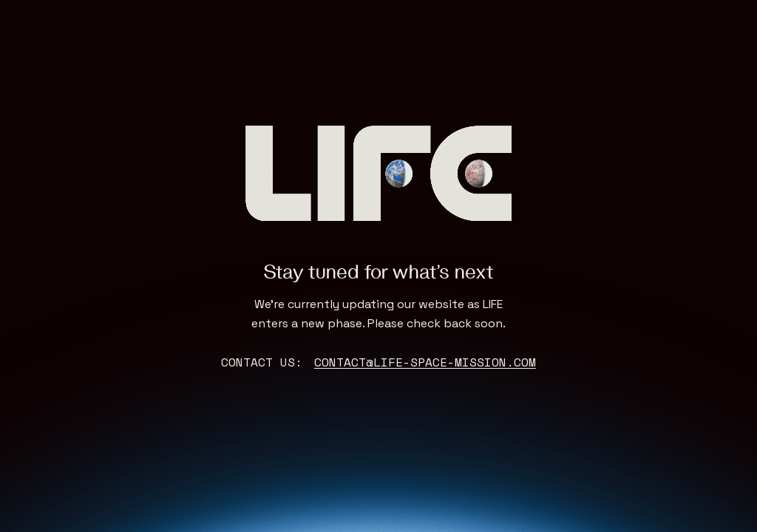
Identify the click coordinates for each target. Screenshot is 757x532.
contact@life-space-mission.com (425, 362)
